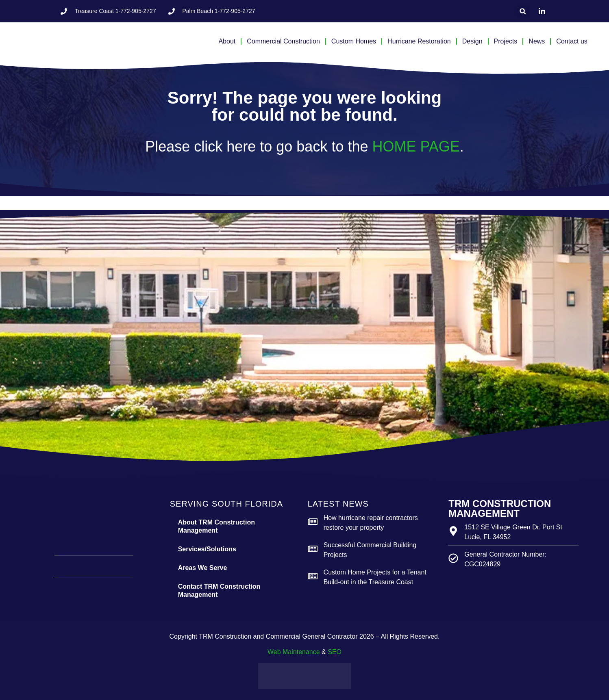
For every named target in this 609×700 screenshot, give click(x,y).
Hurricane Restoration (419, 41)
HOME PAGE (416, 146)
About (227, 41)
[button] (523, 11)
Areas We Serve (203, 568)
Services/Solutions (207, 549)
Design (472, 41)
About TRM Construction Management (216, 526)
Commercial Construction (283, 41)
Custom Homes (354, 41)
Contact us (572, 41)
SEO (335, 652)
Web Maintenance (294, 652)
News (537, 41)
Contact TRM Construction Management (219, 591)
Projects (506, 41)
